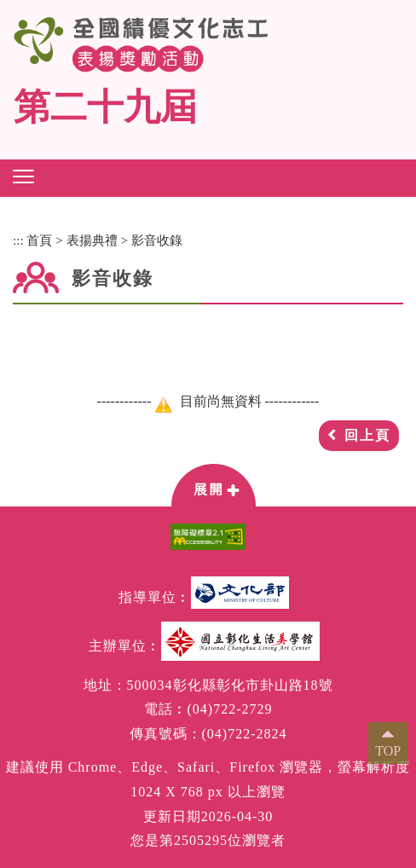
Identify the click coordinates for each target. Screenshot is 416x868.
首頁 (39, 240)
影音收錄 (157, 240)
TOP (388, 751)
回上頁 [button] (367, 435)
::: (18, 240)
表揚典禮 (92, 240)
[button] (23, 176)
